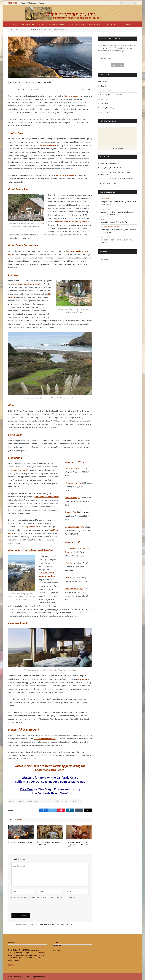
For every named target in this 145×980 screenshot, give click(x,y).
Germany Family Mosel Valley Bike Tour (50, 843)
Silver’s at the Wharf (73, 589)
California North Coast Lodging (39, 801)
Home (15, 24)
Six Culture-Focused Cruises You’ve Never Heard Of (117, 241)
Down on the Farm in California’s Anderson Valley (116, 179)
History (64, 801)
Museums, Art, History (33, 24)
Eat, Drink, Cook (114, 24)
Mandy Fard (105, 199)
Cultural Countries (105, 90)
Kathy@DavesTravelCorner (110, 227)
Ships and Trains (57, 24)
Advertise (57, 946)
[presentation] (30, 906)
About (129, 24)
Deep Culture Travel (17, 89)
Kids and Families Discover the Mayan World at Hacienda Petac (80, 844)
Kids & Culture (103, 103)
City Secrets (95, 24)
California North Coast (74, 96)
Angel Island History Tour (107, 183)
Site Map (57, 950)
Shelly (103, 219)
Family (56, 801)
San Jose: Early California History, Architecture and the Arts (119, 203)
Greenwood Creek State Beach (27, 284)
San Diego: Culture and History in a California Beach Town (118, 231)
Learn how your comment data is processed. (56, 924)
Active (12, 801)
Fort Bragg (82, 679)
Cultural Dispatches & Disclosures (110, 95)
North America (75, 801)
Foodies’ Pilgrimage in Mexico (32, 3)
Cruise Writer (105, 237)
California (21, 801)
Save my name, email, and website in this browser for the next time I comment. (45, 897)
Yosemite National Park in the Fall (114, 222)
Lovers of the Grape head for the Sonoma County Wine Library (117, 213)
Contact (56, 942)
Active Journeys (77, 24)
